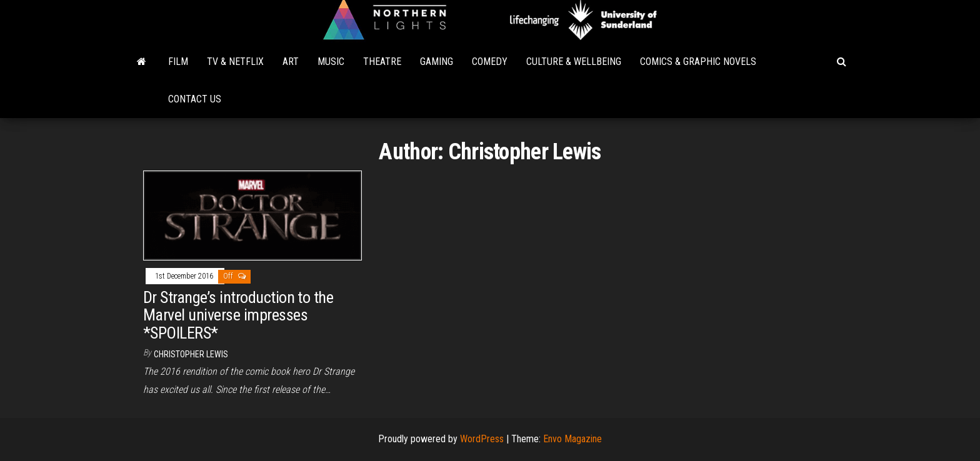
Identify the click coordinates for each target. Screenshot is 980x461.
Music (331, 62)
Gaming (437, 62)
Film (178, 62)
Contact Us (195, 99)
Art (291, 62)
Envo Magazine (572, 439)
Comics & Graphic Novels (698, 62)
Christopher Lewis (191, 354)
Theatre (382, 62)
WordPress (482, 439)
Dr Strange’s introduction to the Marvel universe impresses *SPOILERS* (238, 315)
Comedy (490, 62)
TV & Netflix (235, 62)
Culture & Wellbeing (574, 62)
